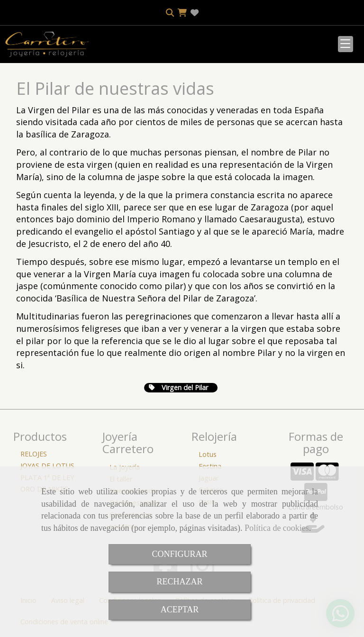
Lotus (208, 454)
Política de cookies (277, 528)
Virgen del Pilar (178, 387)
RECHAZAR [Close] (179, 582)
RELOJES (34, 454)
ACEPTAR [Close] (180, 610)
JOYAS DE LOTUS (47, 466)
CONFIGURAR (179, 554)
